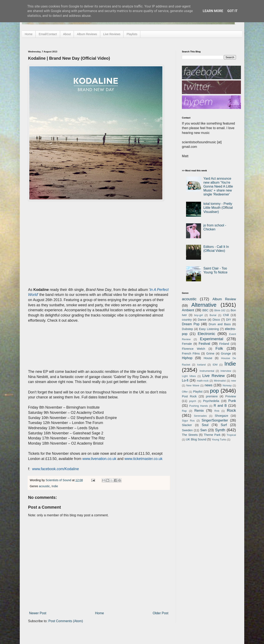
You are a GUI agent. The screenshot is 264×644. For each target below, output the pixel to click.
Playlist (198, 392)
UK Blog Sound (196, 439)
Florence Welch (194, 349)
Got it (232, 11)
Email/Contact (48, 34)
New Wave (193, 385)
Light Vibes (189, 376)
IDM (215, 365)
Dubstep (188, 329)
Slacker (187, 425)
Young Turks (219, 439)
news (208, 385)
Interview (226, 371)
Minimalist (220, 381)
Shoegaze (221, 416)
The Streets (190, 435)
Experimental (212, 339)
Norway (227, 385)
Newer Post (38, 613)
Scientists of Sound (59, 480)
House (208, 358)
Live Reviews (112, 34)
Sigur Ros (188, 421)
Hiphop (187, 358)
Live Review (213, 376)
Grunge (226, 354)
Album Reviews (87, 34)
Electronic (206, 334)
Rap (184, 411)
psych (193, 401)
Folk (219, 348)
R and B (220, 406)
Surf (224, 425)
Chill (226, 315)
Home (29, 34)
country (187, 320)
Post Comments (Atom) (66, 621)
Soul (205, 425)
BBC (205, 310)
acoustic (44, 486)
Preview (231, 396)
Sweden (187, 430)
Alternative (204, 305)
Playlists (132, 34)
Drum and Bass (220, 324)
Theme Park (212, 435)
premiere (212, 396)
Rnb (217, 411)
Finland (224, 344)
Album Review (224, 299)
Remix (199, 411)
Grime (210, 354)
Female (187, 344)
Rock (231, 410)
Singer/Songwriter (215, 420)
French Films (191, 354)
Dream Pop (191, 324)
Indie (55, 486)
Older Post (160, 613)
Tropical (231, 435)
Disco (216, 320)
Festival (204, 344)
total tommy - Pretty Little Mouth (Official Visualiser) (218, 208)
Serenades (200, 416)
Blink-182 (220, 310)
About (67, 34)
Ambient (188, 310)
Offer (185, 392)
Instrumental (207, 371)
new (234, 381)
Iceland (201, 365)
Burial (213, 315)
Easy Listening (209, 329)
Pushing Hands (198, 406)
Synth (220, 430)
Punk (232, 401)
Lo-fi (185, 380)
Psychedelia (211, 401)
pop (214, 391)
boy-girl (199, 315)
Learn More (213, 11)
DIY (229, 320)
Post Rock (189, 396)
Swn (203, 430)
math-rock (203, 381)
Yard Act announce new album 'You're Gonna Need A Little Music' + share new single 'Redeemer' (218, 187)
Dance (202, 320)
